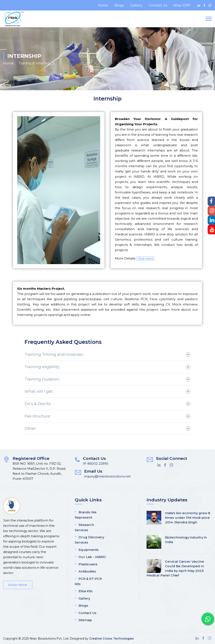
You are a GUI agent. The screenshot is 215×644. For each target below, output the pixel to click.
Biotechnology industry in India (186, 540)
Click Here (145, 259)
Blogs (119, 5)
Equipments (89, 550)
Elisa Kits (86, 591)
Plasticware (88, 564)
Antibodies (87, 571)
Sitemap (85, 620)
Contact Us (158, 5)
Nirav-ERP (182, 5)
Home (103, 5)
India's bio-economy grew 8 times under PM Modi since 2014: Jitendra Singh (188, 518)
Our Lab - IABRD (92, 557)
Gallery (136, 5)
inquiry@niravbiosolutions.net (107, 476)
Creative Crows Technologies (111, 639)
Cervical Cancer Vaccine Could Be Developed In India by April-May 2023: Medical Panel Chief (175, 568)
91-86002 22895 (96, 463)
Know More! (18, 585)
